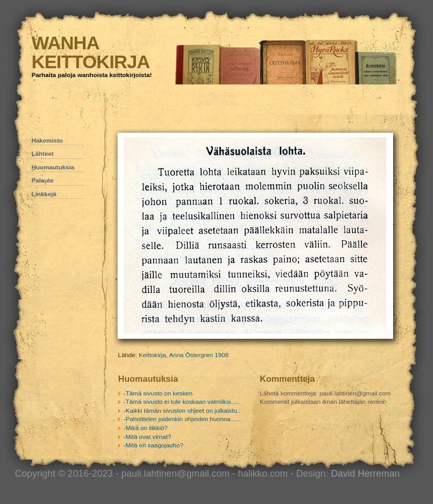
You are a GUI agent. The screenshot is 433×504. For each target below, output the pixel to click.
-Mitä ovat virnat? (147, 437)
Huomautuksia (53, 167)
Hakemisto (47, 141)
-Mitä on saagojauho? (153, 445)
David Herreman (365, 474)
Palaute (43, 180)
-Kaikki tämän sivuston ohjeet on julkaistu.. (182, 411)
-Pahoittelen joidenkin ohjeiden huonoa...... (182, 419)
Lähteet (43, 154)
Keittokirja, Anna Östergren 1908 (183, 355)
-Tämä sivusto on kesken (158, 393)
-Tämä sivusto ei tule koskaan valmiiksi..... (181, 402)
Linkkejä (44, 194)
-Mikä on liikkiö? (145, 428)
